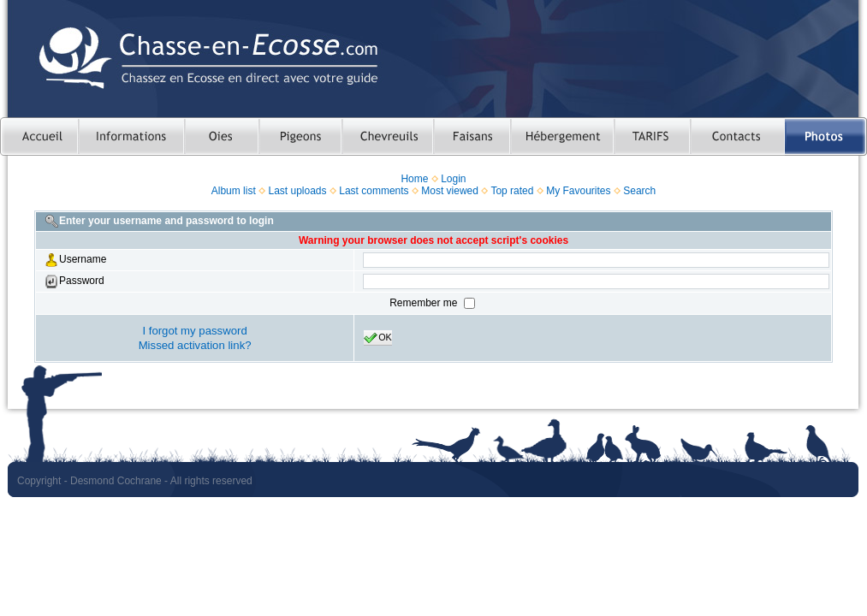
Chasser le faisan (472, 136)
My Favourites (578, 191)
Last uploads (297, 191)
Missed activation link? (195, 345)
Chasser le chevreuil (387, 136)
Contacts (737, 136)
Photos (826, 136)
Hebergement (562, 136)
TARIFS (652, 136)
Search (639, 191)
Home (414, 179)
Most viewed (450, 191)
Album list (234, 191)
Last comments (374, 191)
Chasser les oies (221, 136)
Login (453, 179)
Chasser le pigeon (300, 136)
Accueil (39, 136)
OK (378, 338)
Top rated (512, 191)
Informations (131, 136)
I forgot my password (194, 331)
